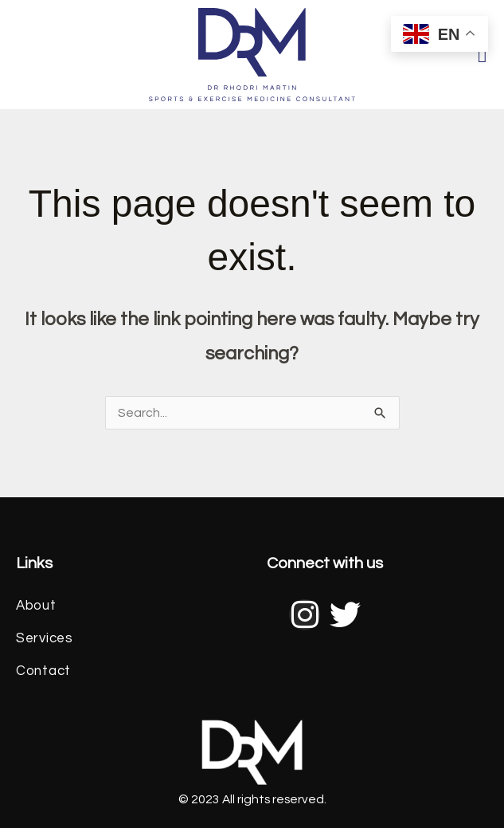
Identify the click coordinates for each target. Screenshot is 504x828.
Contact (43, 671)
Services (45, 638)
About (36, 606)
